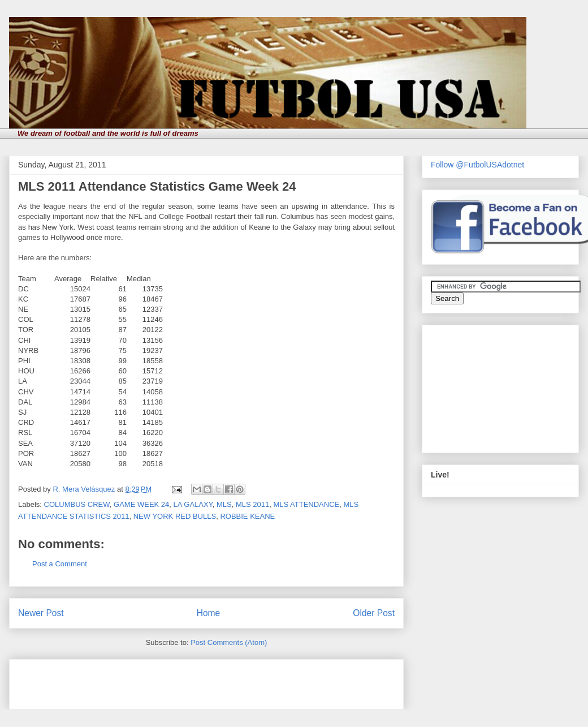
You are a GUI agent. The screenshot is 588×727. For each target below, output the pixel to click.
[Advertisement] (150, 681)
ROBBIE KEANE (247, 516)
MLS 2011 (252, 504)
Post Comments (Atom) (229, 642)
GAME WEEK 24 (141, 504)
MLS (224, 504)
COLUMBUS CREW (77, 504)
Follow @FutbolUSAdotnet (477, 165)
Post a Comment (60, 564)
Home (209, 613)
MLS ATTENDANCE (306, 504)
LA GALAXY (193, 504)
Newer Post (41, 613)
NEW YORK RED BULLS (175, 516)
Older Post (374, 613)
